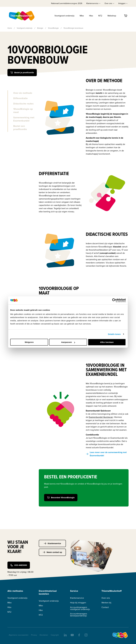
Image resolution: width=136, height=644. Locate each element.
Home (10, 28)
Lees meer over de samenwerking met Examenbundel (106, 454)
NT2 (100, 16)
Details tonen (114, 334)
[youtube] (72, 635)
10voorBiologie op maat (23, 111)
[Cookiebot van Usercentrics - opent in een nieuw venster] (114, 300)
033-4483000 (19, 565)
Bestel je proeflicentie (22, 73)
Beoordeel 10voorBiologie (61, 498)
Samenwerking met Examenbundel (24, 119)
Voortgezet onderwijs (64, 16)
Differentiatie (20, 98)
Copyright (55, 635)
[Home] (22, 16)
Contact (105, 607)
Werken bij (106, 603)
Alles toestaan (107, 342)
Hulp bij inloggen (78, 603)
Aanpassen (68, 342)
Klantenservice (52, 543)
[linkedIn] (65, 635)
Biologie (40, 28)
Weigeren (29, 342)
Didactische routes (23, 104)
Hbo (91, 16)
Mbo (82, 16)
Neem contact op (52, 552)
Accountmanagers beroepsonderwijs (79, 615)
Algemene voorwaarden (19, 635)
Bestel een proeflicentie (20, 128)
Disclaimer (44, 635)
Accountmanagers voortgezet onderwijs (80, 608)
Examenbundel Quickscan (101, 417)
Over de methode (23, 93)
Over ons (106, 598)
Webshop (112, 16)
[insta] (86, 635)
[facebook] (79, 635)
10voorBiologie (53, 28)
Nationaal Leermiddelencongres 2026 (67, 3)
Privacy (34, 635)
